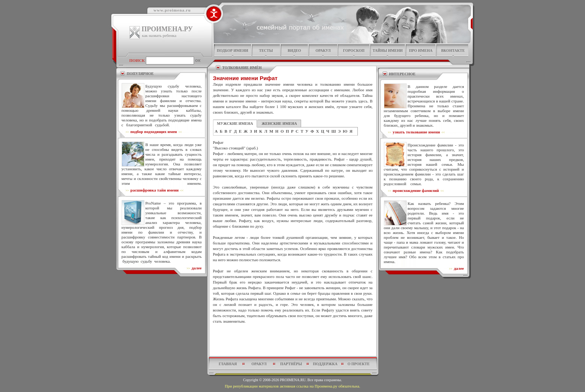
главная (228, 364)
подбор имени (232, 50)
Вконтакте (453, 50)
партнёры (291, 364)
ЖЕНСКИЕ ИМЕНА (279, 124)
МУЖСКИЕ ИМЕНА (235, 124)
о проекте (358, 364)
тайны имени (388, 50)
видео (294, 50)
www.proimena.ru (172, 10)
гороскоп (354, 50)
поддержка (325, 364)
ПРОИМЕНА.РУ (167, 29)
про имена (421, 50)
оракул (323, 50)
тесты (266, 50)
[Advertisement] (293, 342)
